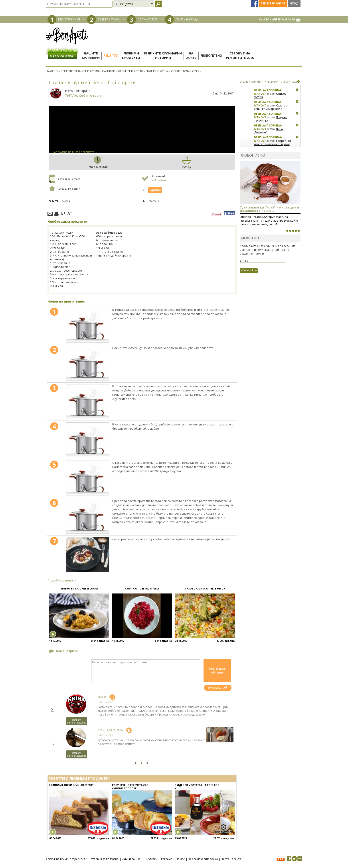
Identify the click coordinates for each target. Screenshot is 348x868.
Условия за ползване (105, 859)
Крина (86, 91)
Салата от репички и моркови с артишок (271, 109)
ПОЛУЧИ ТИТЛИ (148, 19)
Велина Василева (110, 730)
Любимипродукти (131, 55)
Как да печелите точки (203, 859)
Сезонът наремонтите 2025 (240, 55)
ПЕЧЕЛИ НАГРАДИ (187, 19)
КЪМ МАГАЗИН (280, 19)
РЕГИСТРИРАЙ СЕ (69, 19)
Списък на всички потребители (67, 859)
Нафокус (191, 55)
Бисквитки (151, 859)
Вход (294, 3)
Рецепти (111, 55)
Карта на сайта (231, 859)
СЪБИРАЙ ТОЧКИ (109, 19)
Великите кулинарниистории (163, 55)
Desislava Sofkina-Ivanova (268, 92)
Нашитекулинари (91, 55)
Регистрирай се (273, 3)
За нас (180, 859)
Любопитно (211, 55)
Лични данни (131, 859)
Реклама (167, 859)
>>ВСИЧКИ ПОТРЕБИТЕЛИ (281, 82)
